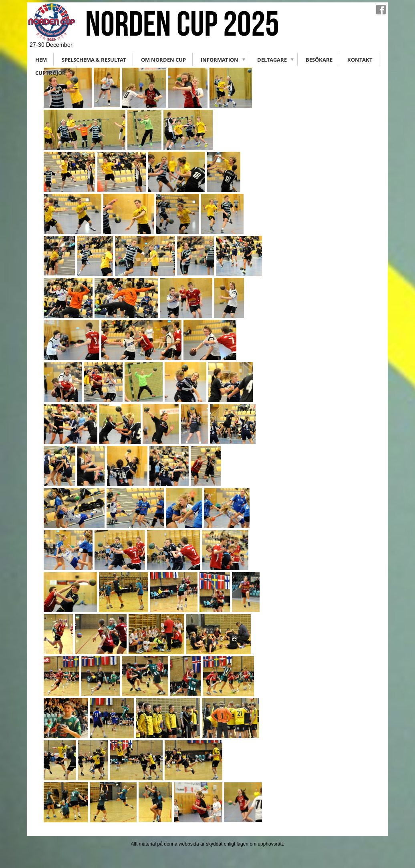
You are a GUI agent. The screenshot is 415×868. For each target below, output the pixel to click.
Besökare (319, 60)
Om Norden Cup (163, 60)
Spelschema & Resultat (94, 60)
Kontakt (360, 60)
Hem (41, 60)
